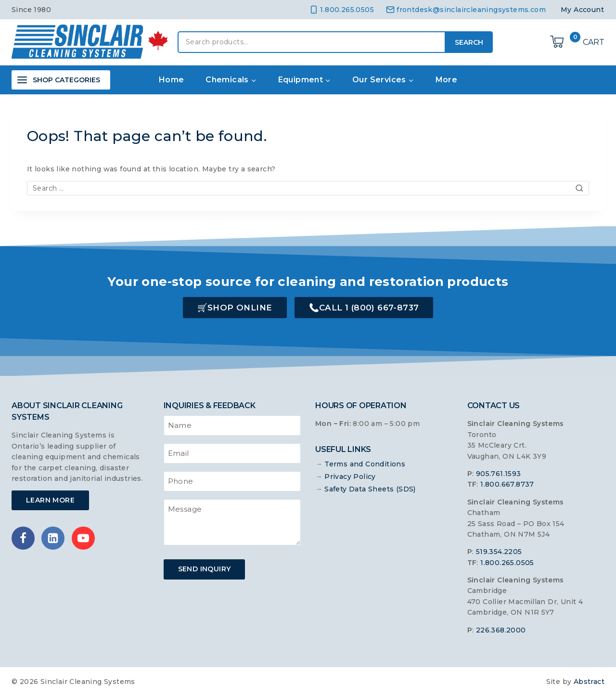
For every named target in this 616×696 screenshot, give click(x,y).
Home (172, 80)
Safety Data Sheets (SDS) (370, 489)
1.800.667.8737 (507, 484)
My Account (582, 10)
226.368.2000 (501, 630)
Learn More (50, 500)
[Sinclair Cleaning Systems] (90, 42)
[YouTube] (83, 538)
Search (469, 42)
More (447, 80)
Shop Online (240, 308)
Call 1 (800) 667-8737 (369, 308)
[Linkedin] (53, 538)
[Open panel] (61, 80)
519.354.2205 (499, 552)
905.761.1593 (499, 474)
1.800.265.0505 (507, 563)
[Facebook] (23, 538)
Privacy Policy (350, 477)
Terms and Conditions (365, 464)
